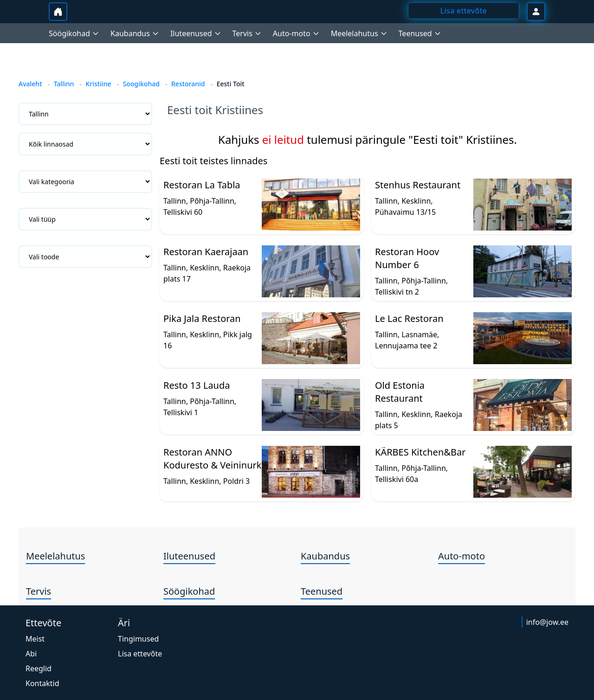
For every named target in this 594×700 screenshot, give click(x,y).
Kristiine (98, 84)
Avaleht (30, 84)
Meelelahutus (55, 556)
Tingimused (138, 639)
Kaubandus (325, 556)
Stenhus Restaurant (418, 185)
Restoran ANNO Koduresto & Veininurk (212, 459)
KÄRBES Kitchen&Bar (420, 452)
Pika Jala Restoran (202, 318)
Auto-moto (462, 556)
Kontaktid (42, 683)
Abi (31, 654)
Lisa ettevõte (140, 654)
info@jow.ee (547, 622)
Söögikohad (189, 591)
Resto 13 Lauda (197, 385)
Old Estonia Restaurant (400, 392)
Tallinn (64, 84)
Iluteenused (189, 556)
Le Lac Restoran (409, 318)
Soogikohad (141, 84)
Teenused (322, 591)
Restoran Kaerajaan (206, 252)
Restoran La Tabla (202, 185)
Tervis (39, 591)
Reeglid (39, 668)
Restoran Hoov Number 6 (407, 258)
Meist (35, 639)
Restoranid (188, 84)
